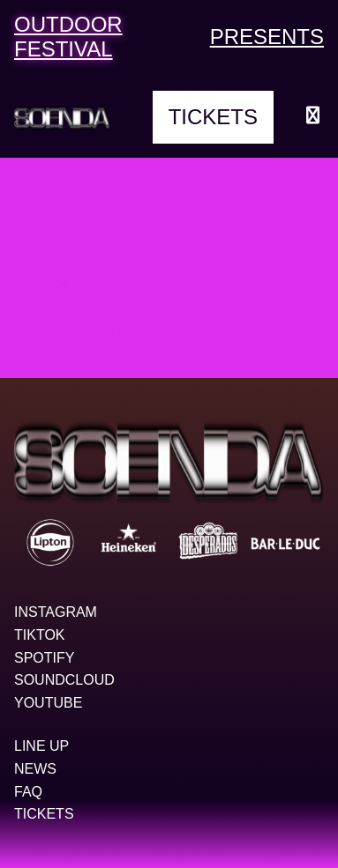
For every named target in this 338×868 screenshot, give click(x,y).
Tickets (213, 117)
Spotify (44, 658)
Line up (41, 746)
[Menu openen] (313, 117)
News (35, 769)
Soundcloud (64, 680)
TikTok (40, 635)
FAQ (28, 792)
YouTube (48, 703)
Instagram (56, 612)
